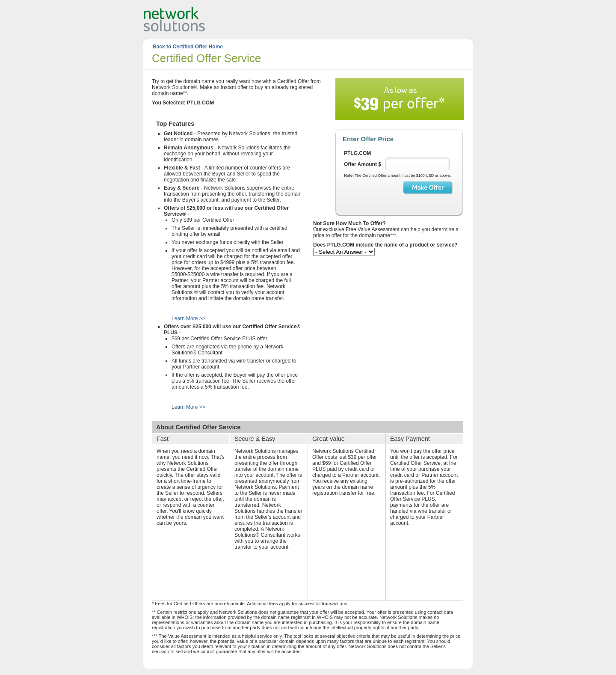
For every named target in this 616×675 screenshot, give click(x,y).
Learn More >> (188, 318)
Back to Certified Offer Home (188, 47)
